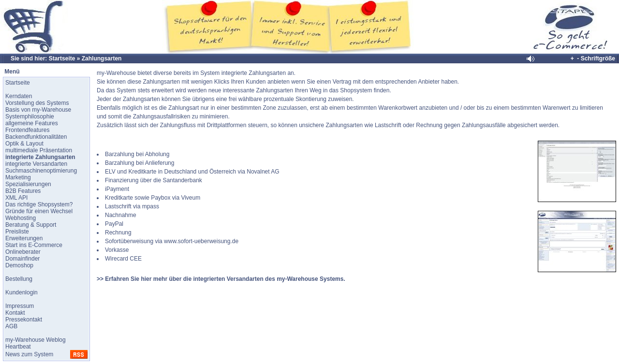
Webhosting (21, 218)
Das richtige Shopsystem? (39, 204)
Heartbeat (18, 347)
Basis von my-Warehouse (38, 110)
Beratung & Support (31, 225)
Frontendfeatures (27, 130)
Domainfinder (22, 259)
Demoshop (19, 265)
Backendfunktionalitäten (36, 137)
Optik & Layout (24, 144)
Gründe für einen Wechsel (39, 211)
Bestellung (19, 279)
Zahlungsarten (102, 58)
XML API (16, 198)
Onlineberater (23, 252)
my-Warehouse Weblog (36, 340)
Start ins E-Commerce (34, 245)
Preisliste (17, 232)
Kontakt (15, 313)
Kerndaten (19, 96)
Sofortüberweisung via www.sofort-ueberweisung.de (172, 241)
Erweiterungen (24, 238)
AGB (11, 326)
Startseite (62, 58)
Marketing (18, 177)
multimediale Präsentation (39, 150)
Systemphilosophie (30, 116)
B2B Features (23, 191)
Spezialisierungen (28, 184)
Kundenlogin (22, 292)
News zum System (29, 354)
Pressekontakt (24, 320)
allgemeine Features (32, 123)
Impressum (20, 306)
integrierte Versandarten (36, 164)
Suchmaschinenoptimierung (41, 171)
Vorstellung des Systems (37, 103)
